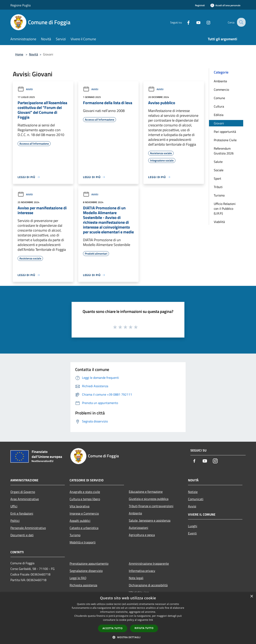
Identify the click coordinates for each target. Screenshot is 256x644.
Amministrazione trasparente (149, 563)
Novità (33, 54)
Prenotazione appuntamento (89, 563)
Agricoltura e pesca (142, 535)
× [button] (251, 596)
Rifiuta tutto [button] (144, 628)
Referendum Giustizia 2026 (224, 151)
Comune (219, 98)
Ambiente (220, 81)
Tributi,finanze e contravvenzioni (151, 506)
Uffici (14, 506)
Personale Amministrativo (28, 528)
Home (19, 54)
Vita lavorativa (79, 506)
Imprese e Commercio (84, 513)
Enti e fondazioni (22, 513)
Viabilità (219, 222)
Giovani (219, 123)
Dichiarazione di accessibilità (148, 585)
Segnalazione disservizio (86, 571)
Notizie (193, 492)
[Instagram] (205, 22)
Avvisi (25, 89)
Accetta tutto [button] (113, 628)
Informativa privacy (142, 571)
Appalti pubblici (80, 521)
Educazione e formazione (146, 492)
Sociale (219, 170)
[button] (128, 637)
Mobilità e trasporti (83, 542)
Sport (217, 178)
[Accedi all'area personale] (225, 5)
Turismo (219, 195)
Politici (15, 521)
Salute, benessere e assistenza (150, 520)
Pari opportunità (225, 132)
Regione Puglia (20, 5)
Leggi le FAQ (78, 578)
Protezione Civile (225, 140)
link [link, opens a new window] (151, 620)
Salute (218, 162)
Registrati (200, 5)
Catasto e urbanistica (84, 528)
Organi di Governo (23, 492)
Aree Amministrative (25, 499)
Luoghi (193, 526)
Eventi (192, 533)
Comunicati (196, 499)
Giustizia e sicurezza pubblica (149, 499)
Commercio (221, 90)
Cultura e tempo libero (85, 499)
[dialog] (128, 618)
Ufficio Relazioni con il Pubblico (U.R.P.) (225, 209)
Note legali (136, 578)
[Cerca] (241, 22)
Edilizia (219, 115)
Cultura (219, 106)
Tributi (218, 187)
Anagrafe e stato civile (85, 492)
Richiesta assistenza (83, 585)
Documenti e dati (22, 535)
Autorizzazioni (138, 528)
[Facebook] (185, 22)
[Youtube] (195, 22)
